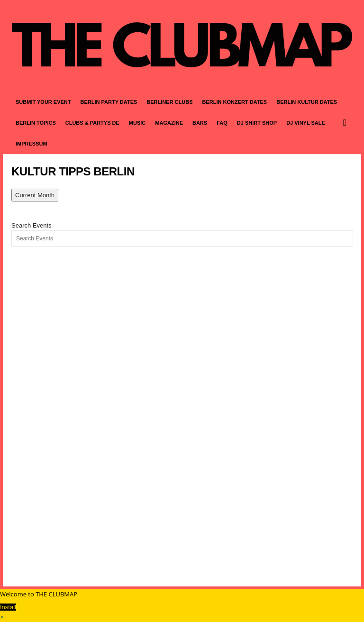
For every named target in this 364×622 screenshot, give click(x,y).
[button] (347, 123)
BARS (200, 123)
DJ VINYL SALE (306, 123)
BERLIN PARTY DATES (109, 102)
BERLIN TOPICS (36, 123)
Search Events (32, 225)
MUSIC (137, 123)
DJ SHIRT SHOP (257, 123)
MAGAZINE (169, 123)
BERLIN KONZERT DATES (235, 102)
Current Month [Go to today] (35, 195)
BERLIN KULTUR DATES (307, 102)
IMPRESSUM (32, 144)
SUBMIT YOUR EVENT (43, 102)
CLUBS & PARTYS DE (92, 123)
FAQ (222, 123)
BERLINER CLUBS (169, 102)
